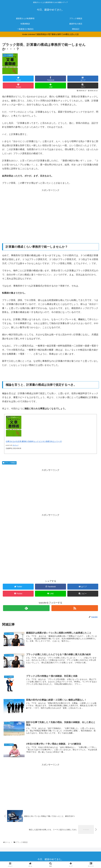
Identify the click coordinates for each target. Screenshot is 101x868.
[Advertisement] (50, 212)
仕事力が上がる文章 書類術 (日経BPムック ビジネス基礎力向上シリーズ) (34, 443)
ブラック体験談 (9, 464)
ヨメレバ (16, 447)
